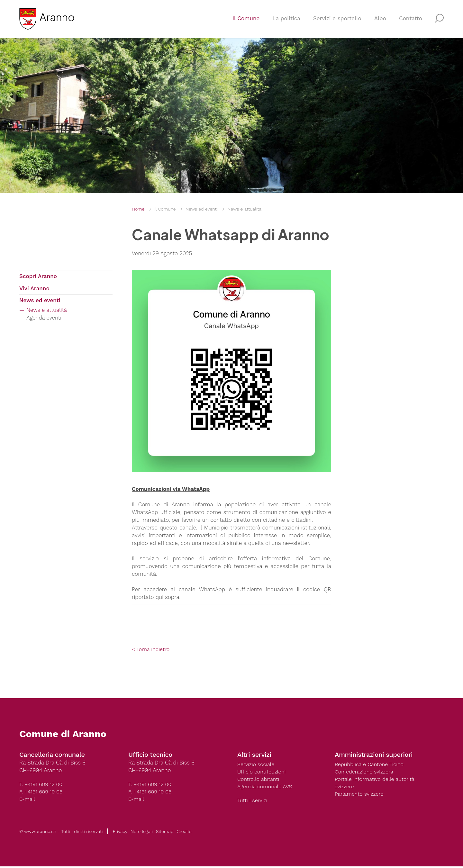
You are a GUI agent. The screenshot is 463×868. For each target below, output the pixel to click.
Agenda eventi (46, 321)
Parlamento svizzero (360, 795)
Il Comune (246, 21)
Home (138, 209)
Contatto (411, 21)
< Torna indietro (152, 649)
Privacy (120, 833)
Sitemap (165, 833)
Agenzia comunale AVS (266, 788)
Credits (184, 833)
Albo (380, 21)
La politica (286, 21)
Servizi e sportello (337, 21)
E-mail (28, 800)
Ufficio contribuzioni (263, 772)
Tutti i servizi (253, 802)
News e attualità (244, 209)
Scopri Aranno (38, 277)
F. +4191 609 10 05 (42, 792)
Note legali (142, 833)
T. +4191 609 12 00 (42, 784)
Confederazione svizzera (366, 772)
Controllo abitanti (259, 780)
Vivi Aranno (34, 290)
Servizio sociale (257, 764)
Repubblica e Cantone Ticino (371, 764)
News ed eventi (202, 209)
